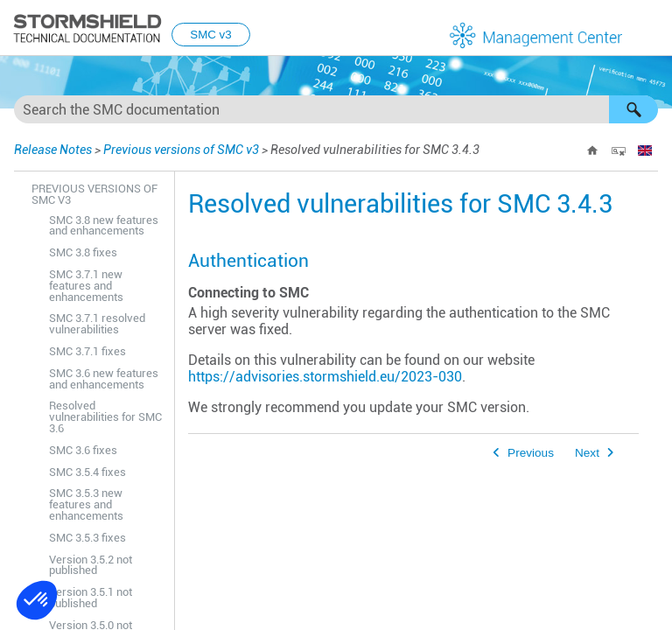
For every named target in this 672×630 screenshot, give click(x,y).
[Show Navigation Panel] (651, 29)
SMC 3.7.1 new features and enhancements (86, 286)
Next (587, 453)
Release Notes (53, 150)
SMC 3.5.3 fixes (87, 538)
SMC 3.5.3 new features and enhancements (86, 504)
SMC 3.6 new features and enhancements (104, 379)
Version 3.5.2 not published (91, 565)
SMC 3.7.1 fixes (87, 351)
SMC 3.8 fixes (83, 252)
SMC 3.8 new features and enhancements (104, 226)
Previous (531, 453)
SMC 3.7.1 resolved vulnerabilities (97, 324)
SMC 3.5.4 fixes (87, 472)
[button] (633, 109)
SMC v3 (210, 35)
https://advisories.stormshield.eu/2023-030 (325, 377)
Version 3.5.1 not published (91, 598)
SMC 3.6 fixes (83, 450)
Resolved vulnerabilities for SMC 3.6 (105, 417)
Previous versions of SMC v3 (181, 150)
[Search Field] (336, 109)
